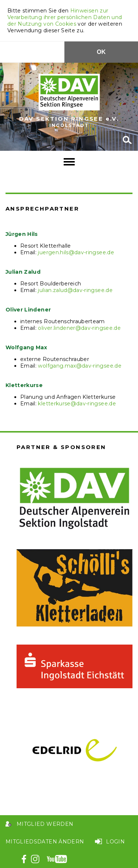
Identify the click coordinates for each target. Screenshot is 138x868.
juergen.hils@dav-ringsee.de (76, 252)
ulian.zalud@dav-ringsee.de (76, 290)
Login (115, 842)
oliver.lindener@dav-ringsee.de (79, 328)
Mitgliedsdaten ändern (45, 842)
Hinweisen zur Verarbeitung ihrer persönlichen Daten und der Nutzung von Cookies (65, 17)
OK (101, 52)
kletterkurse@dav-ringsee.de (77, 404)
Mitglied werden (45, 824)
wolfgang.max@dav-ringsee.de (79, 366)
